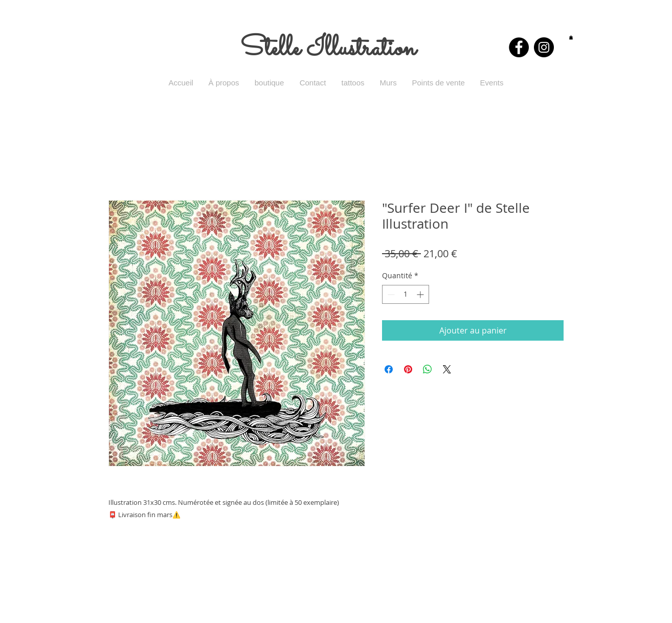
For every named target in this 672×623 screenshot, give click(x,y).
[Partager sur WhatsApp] (428, 369)
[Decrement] (390, 294)
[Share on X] (447, 369)
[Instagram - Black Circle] (544, 47)
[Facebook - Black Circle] (519, 47)
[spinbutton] (406, 294)
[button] (571, 37)
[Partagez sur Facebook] (389, 369)
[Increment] (421, 294)
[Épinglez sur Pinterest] (408, 369)
